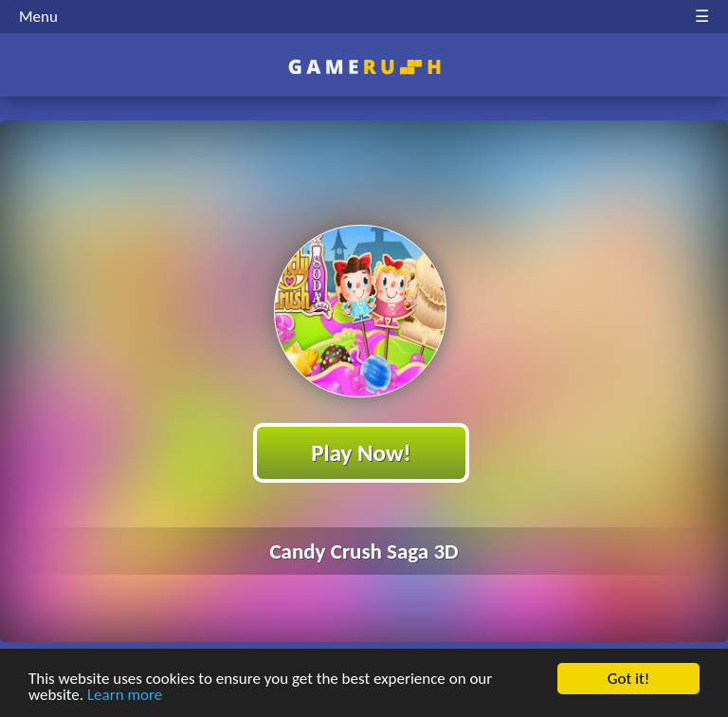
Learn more (125, 696)
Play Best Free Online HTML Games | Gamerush (364, 67)
